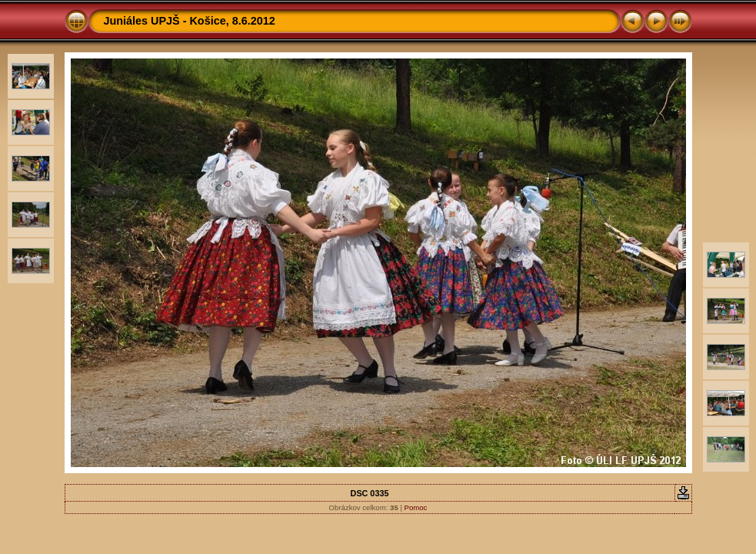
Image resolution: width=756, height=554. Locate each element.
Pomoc (416, 507)
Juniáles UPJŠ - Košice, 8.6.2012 (190, 21)
